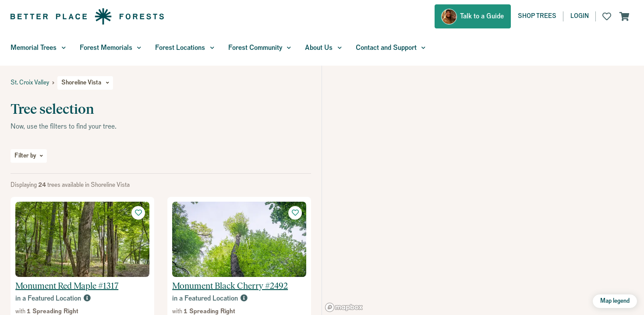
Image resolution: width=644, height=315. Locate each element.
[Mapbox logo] (344, 307)
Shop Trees (537, 16)
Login (580, 16)
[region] (483, 190)
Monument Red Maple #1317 (67, 286)
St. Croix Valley (30, 83)
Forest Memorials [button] (111, 48)
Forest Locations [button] (185, 48)
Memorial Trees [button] (39, 48)
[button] (473, 16)
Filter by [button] (29, 156)
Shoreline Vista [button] (85, 83)
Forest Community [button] (260, 48)
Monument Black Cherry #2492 (230, 286)
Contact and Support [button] (391, 48)
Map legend (615, 301)
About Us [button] (324, 48)
